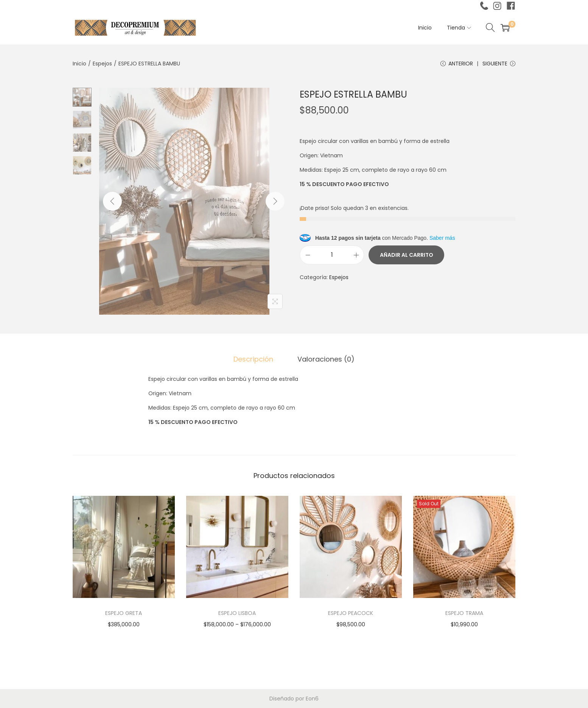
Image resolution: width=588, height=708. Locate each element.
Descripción (253, 359)
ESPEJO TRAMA (464, 613)
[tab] (253, 359)
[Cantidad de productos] (332, 255)
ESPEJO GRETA (124, 613)
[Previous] (112, 201)
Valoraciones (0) (326, 359)
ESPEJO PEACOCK (351, 613)
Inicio (79, 64)
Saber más (442, 238)
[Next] (275, 201)
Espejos (102, 64)
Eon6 (312, 699)
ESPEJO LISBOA (237, 613)
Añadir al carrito (407, 255)
